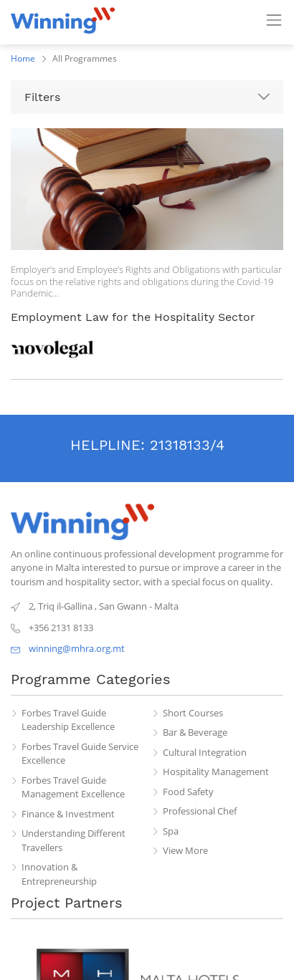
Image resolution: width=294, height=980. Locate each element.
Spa (171, 831)
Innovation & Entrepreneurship (59, 874)
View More (185, 850)
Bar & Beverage (195, 732)
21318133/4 (187, 445)
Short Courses (193, 713)
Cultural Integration (205, 752)
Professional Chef (200, 811)
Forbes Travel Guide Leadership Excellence (68, 720)
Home (23, 58)
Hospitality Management (216, 772)
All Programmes (85, 58)
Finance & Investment (68, 814)
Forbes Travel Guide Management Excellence (73, 787)
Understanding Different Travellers (73, 840)
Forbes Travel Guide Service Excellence (80, 754)
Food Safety (188, 792)
